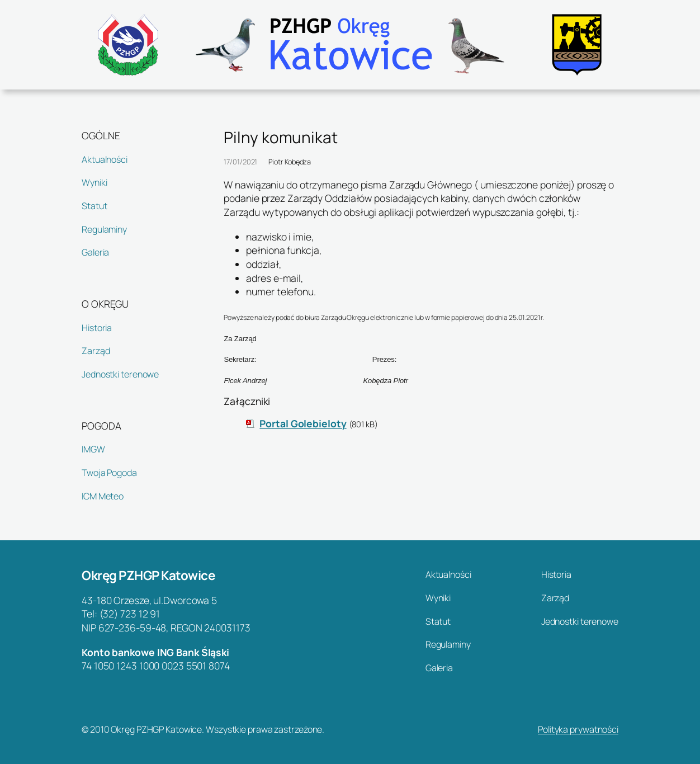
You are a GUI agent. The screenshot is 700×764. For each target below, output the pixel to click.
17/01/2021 (240, 162)
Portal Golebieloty (303, 423)
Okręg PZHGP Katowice (148, 575)
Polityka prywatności (578, 729)
